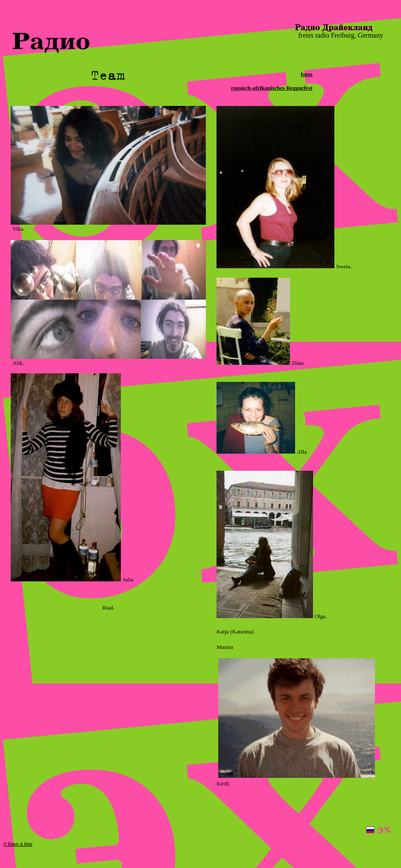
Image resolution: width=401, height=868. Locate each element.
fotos (306, 74)
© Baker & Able (18, 844)
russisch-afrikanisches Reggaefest (272, 88)
